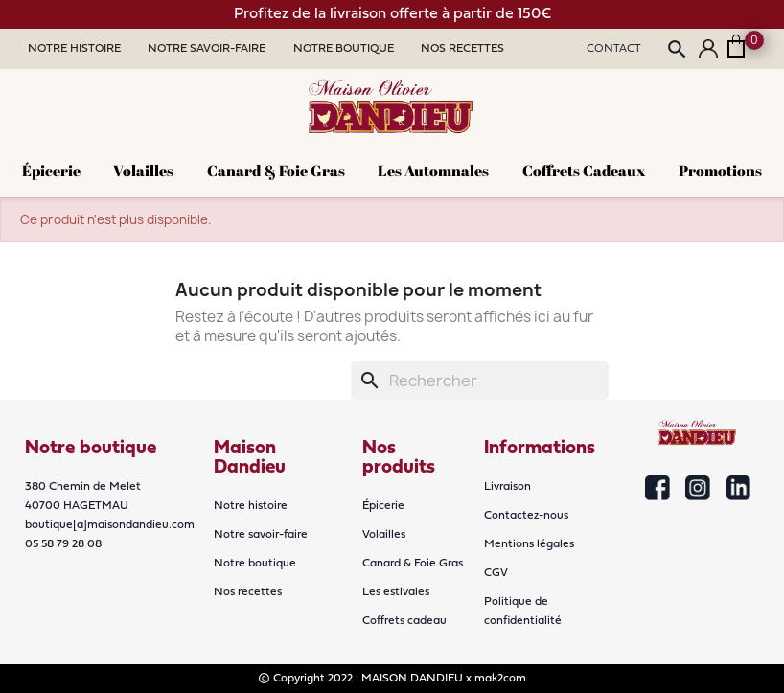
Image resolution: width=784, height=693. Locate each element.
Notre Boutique (344, 49)
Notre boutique (255, 564)
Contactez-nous (526, 516)
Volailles (143, 171)
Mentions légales (529, 544)
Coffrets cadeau (404, 621)
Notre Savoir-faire (207, 49)
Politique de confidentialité (523, 612)
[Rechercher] (480, 381)
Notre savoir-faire (261, 535)
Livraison (507, 487)
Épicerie (51, 171)
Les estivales (396, 592)
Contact (614, 49)
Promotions (720, 171)
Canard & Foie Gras (276, 171)
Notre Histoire (74, 49)
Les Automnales (433, 171)
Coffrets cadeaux (584, 171)
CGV (496, 573)
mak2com (500, 679)
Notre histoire (251, 506)
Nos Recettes (462, 49)
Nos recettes (248, 592)
